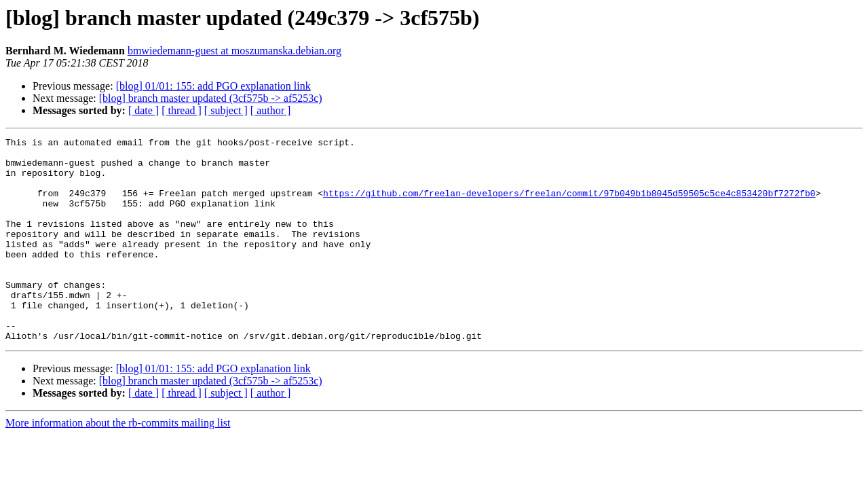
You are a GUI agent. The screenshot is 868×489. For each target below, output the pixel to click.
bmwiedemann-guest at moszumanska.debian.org (234, 51)
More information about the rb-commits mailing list (118, 464)
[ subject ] (226, 110)
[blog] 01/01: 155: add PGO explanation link (213, 86)
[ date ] (144, 110)
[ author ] (271, 110)
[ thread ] (182, 110)
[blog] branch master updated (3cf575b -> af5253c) (211, 98)
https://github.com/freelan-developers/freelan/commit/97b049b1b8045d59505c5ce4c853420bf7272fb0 (569, 205)
